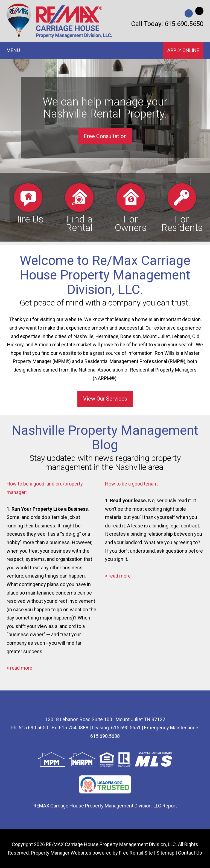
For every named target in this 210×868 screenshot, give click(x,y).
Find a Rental (79, 207)
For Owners (131, 207)
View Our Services (105, 399)
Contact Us (190, 853)
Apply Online (183, 50)
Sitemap (165, 853)
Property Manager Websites (61, 853)
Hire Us (28, 203)
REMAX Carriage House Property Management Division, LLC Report (105, 806)
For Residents (182, 207)
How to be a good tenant (131, 484)
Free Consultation (105, 136)
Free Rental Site (136, 853)
